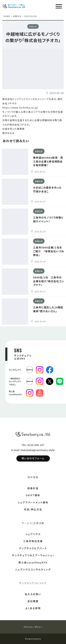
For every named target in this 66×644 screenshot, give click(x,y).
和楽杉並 (33, 488)
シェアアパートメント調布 (33, 503)
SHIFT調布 (33, 496)
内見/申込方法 (33, 510)
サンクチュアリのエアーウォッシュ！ (33, 555)
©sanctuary (33, 639)
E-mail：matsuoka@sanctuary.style (33, 450)
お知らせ (17, 16)
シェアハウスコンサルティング (33, 570)
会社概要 (33, 601)
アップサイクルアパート (33, 548)
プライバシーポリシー (33, 627)
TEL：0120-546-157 (33, 445)
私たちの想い (33, 594)
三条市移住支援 (33, 541)
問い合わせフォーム (33, 459)
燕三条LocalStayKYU (33, 563)
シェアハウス (33, 534)
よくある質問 (33, 608)
